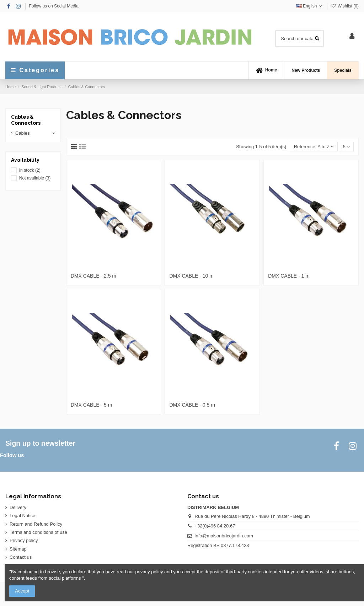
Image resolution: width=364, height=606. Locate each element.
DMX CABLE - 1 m (289, 276)
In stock (30, 170)
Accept (22, 591)
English (310, 6)
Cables (22, 133)
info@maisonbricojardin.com (224, 536)
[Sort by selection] (314, 147)
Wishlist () (345, 6)
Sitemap (18, 549)
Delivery (18, 507)
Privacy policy (24, 540)
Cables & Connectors (26, 120)
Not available (35, 178)
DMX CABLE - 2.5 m (93, 276)
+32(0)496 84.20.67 (215, 526)
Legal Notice (22, 516)
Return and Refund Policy (36, 524)
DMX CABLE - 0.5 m (192, 405)
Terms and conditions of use (38, 532)
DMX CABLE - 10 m (191, 276)
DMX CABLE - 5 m (92, 405)
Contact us (21, 557)
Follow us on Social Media (53, 6)
